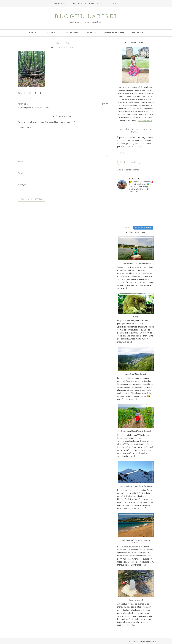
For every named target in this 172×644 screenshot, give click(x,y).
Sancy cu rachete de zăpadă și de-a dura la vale (136, 486)
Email (21, 173)
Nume (21, 161)
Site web (22, 185)
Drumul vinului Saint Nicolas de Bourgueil (136, 431)
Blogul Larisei (86, 16)
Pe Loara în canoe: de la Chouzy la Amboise (136, 263)
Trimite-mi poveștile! (129, 162)
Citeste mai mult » (145, 120)
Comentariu (24, 128)
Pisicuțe (136, 317)
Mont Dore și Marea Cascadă (136, 374)
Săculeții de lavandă (136, 600)
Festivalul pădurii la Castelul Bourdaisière (34, 108)
